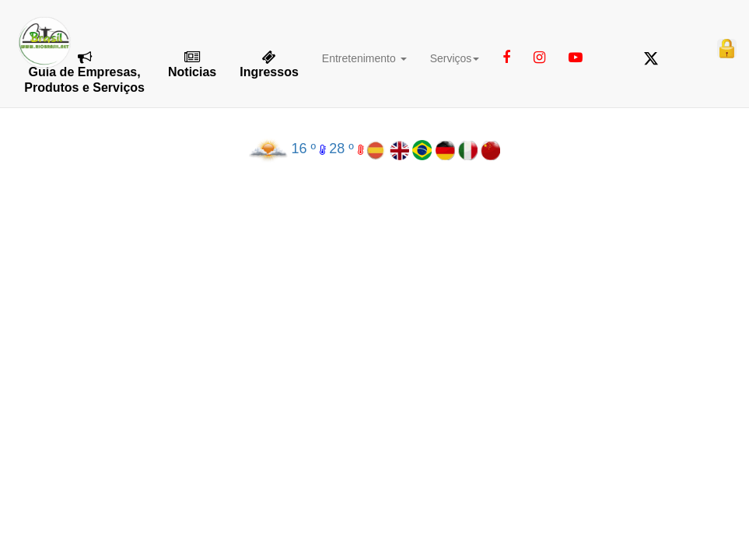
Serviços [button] (455, 58)
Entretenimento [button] (364, 58)
